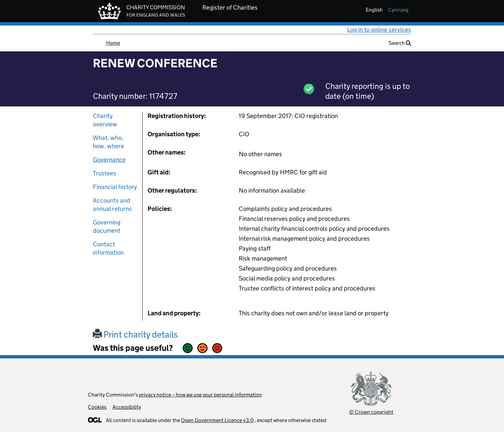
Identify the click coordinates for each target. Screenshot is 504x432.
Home (113, 43)
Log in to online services (379, 30)
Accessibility (127, 407)
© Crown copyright (371, 412)
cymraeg (398, 10)
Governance (109, 160)
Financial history (115, 187)
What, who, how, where (108, 142)
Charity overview (105, 120)
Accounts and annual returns (112, 205)
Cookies (97, 407)
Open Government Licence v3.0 (217, 420)
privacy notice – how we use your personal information (200, 395)
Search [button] (400, 43)
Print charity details (135, 334)
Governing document (107, 226)
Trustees (105, 173)
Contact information (108, 248)
